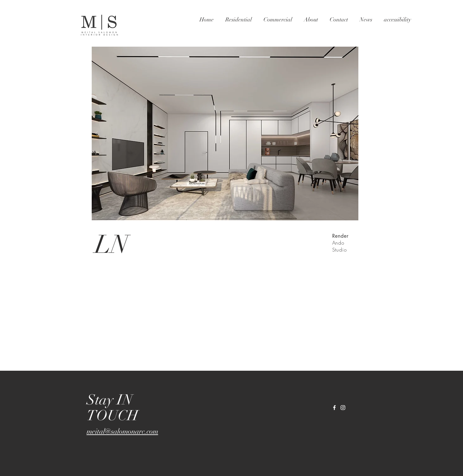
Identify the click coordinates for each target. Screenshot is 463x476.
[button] (225, 134)
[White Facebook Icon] (334, 408)
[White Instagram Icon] (343, 408)
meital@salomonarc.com (122, 431)
